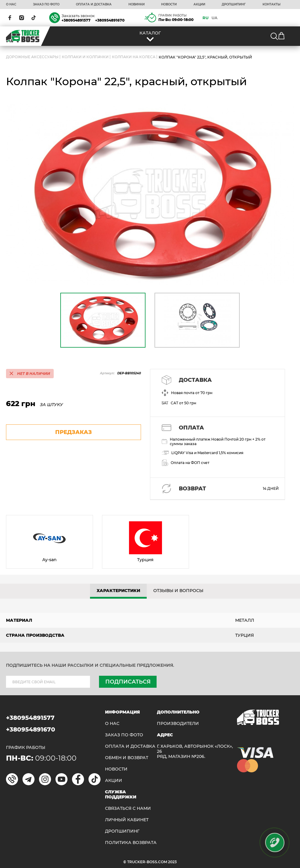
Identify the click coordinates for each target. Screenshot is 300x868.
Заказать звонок (78, 16)
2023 (172, 862)
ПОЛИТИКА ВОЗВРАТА (131, 843)
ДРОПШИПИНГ (234, 4)
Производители (178, 724)
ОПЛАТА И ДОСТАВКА (94, 4)
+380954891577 (76, 20)
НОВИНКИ (136, 4)
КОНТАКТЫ (271, 4)
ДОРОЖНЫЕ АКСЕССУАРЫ (32, 57)
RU (205, 18)
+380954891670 (110, 20)
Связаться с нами (128, 808)
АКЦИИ (199, 4)
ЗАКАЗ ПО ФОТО (46, 4)
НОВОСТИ (169, 4)
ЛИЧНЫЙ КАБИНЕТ (127, 820)
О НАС (11, 4)
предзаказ (73, 432)
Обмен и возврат (127, 758)
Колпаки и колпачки (85, 57)
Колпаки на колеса (134, 57)
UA (214, 18)
